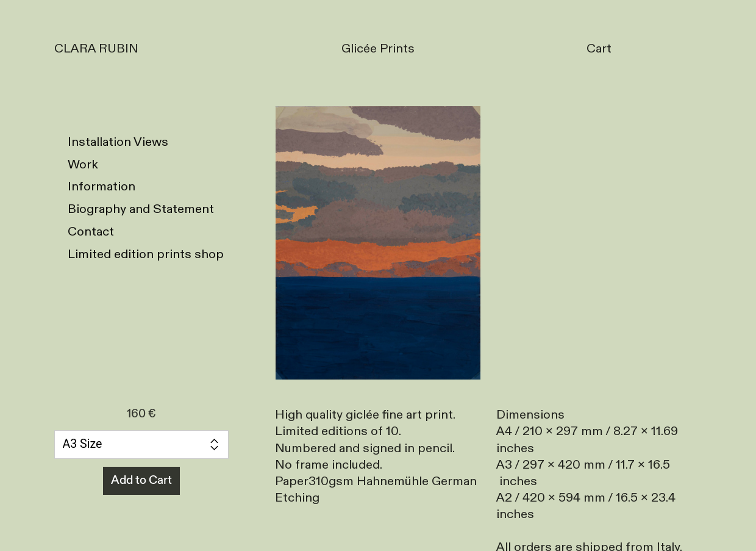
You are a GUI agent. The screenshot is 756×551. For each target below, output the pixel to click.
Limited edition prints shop (146, 254)
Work (83, 164)
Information (102, 186)
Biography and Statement (141, 209)
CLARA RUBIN (96, 49)
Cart (599, 49)
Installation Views (118, 142)
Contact (91, 232)
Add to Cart (141, 480)
